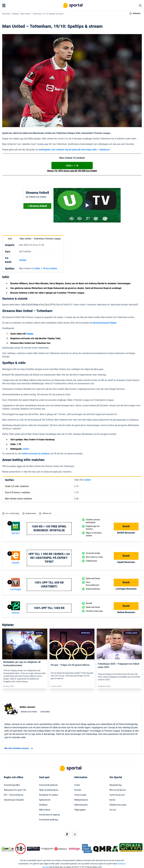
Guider (77, 785)
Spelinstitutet (45, 800)
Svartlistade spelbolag (48, 820)
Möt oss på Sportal (118, 790)
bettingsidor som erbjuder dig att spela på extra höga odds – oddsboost (74, 150)
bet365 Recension (126, 533)
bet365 (16, 533)
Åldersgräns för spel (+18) (15, 790)
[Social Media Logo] (67, 834)
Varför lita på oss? (117, 795)
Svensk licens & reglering (49, 815)
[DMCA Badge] (8, 849)
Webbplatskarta (81, 800)
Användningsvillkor (12, 785)
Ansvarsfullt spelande (48, 785)
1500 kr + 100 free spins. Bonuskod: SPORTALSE (49, 529)
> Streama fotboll (37, 206)
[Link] (25, 644)
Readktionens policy (118, 805)
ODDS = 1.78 (72, 166)
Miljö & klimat (45, 810)
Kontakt (78, 790)
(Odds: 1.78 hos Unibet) (46, 269)
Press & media (80, 795)
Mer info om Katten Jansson (19, 748)
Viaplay (23, 260)
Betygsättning (116, 785)
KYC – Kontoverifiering (13, 795)
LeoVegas (16, 589)
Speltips (15, 14)
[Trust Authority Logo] (33, 849)
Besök (126, 526)
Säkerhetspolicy (81, 805)
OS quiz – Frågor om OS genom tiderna (70, 665)
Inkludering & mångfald (14, 800)
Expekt (16, 563)
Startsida (6, 14)
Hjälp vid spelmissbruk (49, 790)
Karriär (112, 800)
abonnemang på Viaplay (105, 323)
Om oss (113, 810)
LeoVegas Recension (126, 589)
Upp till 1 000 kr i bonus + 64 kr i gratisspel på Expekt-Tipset (49, 558)
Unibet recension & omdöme (36, 454)
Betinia (16, 613)
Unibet (26, 449)
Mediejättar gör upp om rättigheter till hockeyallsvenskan (22, 664)
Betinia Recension (126, 612)
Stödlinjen (43, 805)
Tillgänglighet (80, 810)
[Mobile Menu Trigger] (4, 5)
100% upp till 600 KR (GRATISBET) (49, 585)
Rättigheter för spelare (49, 795)
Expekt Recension (126, 562)
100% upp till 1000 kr (49, 608)
